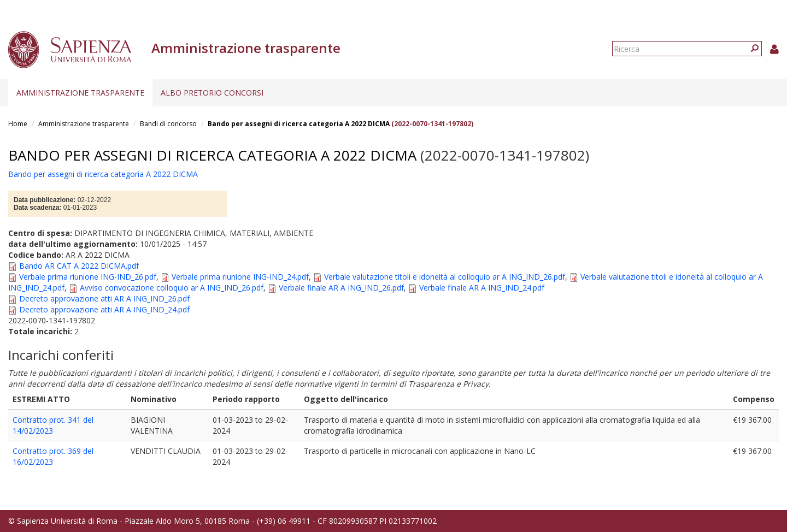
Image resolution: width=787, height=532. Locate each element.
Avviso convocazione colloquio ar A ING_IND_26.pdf (172, 288)
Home (18, 124)
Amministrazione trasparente (80, 93)
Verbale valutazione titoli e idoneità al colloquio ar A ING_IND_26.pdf (445, 277)
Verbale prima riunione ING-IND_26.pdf (88, 277)
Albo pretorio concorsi (212, 93)
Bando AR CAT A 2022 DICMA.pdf (79, 266)
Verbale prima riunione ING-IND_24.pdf (240, 277)
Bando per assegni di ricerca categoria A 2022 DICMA (299, 124)
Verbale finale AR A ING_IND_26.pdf (341, 288)
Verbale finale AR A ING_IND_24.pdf (482, 288)
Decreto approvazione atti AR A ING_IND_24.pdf (104, 309)
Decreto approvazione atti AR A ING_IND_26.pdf (104, 298)
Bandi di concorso (168, 124)
